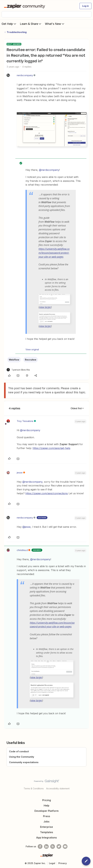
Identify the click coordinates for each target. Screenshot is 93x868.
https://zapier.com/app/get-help (51, 448)
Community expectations (24, 762)
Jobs (46, 822)
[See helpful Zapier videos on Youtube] (65, 846)
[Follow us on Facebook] (40, 846)
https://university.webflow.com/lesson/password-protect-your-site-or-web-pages (54, 253)
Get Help (9, 24)
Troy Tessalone (25, 421)
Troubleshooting (17, 32)
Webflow (14, 360)
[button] (85, 6)
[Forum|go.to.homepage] (25, 6)
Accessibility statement (58, 788)
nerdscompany (25, 75)
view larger (45, 307)
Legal (52, 863)
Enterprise (46, 827)
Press (47, 816)
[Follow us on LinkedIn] (46, 846)
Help (46, 806)
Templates (47, 832)
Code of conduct (19, 751)
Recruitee (31, 360)
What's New (55, 24)
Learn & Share (31, 24)
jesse (20, 473)
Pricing (47, 800)
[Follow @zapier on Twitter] (59, 846)
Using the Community (22, 757)
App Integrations (46, 838)
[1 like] (18, 370)
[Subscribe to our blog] (53, 846)
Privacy (63, 863)
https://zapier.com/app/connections (47, 493)
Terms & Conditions (34, 788)
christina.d (22, 550)
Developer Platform (46, 811)
